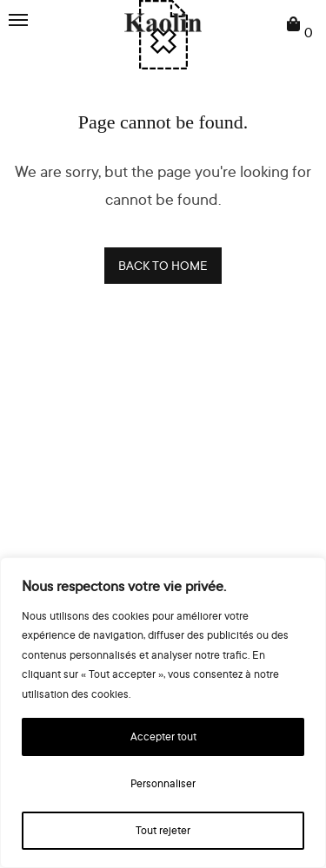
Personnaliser (163, 783)
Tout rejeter (163, 830)
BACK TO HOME (163, 265)
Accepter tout (163, 736)
